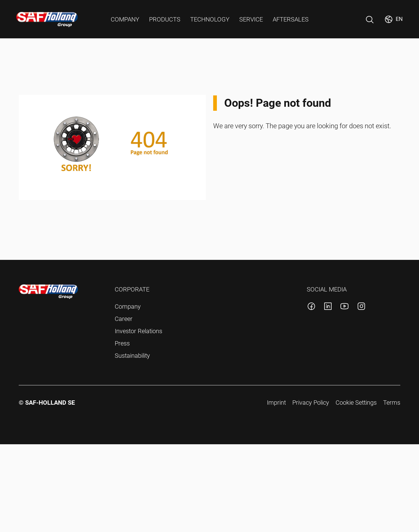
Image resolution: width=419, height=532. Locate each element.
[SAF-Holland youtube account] (344, 307)
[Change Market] (393, 19)
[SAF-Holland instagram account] (361, 307)
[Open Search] (370, 20)
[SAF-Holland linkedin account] (328, 307)
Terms (392, 403)
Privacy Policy (311, 403)
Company (128, 306)
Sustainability (132, 356)
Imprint (276, 403)
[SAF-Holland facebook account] (311, 307)
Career (124, 319)
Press (122, 343)
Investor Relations (138, 331)
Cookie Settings (356, 403)
